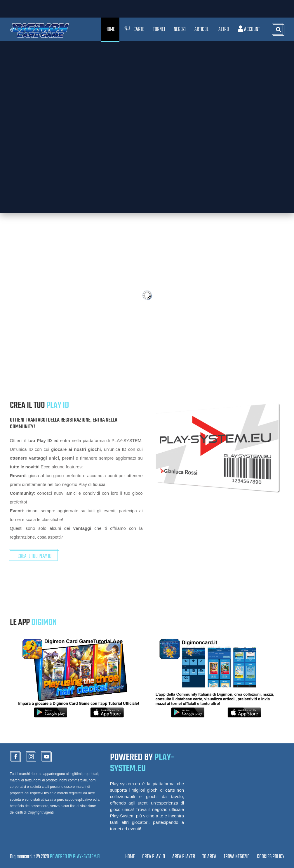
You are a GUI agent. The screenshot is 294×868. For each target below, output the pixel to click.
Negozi (180, 29)
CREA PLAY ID (154, 857)
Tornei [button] (159, 29)
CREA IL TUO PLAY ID (34, 556)
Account (249, 29)
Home (110, 29)
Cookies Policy (271, 857)
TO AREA (209, 857)
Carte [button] (134, 29)
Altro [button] (224, 29)
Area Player (184, 857)
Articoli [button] (202, 29)
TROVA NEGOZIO (237, 857)
